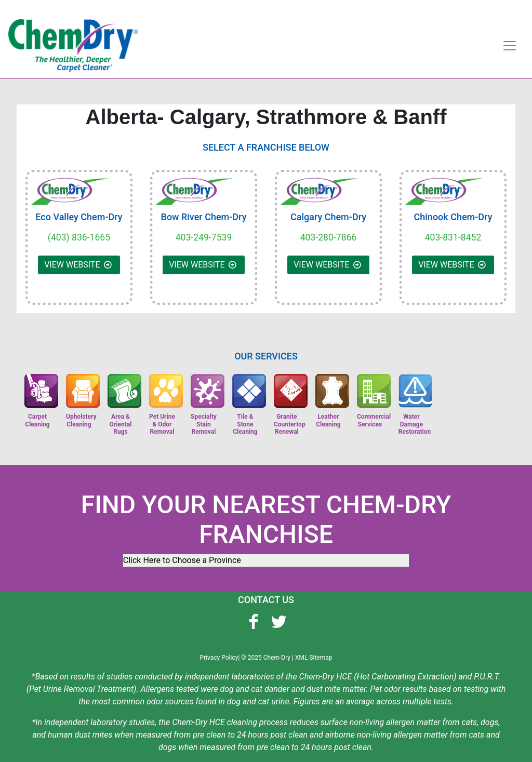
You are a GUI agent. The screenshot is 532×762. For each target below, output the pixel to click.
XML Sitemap (314, 658)
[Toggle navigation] (510, 46)
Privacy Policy (219, 658)
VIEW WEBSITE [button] (79, 265)
